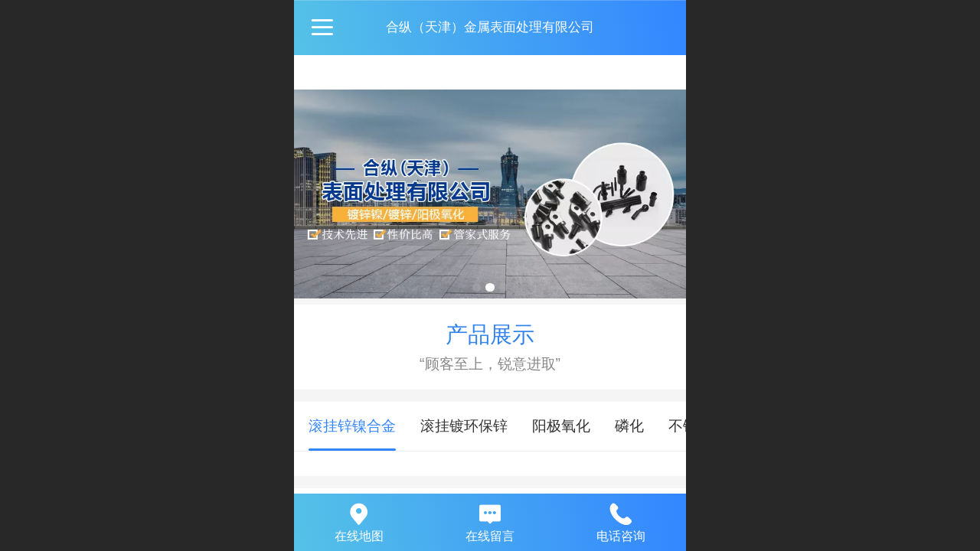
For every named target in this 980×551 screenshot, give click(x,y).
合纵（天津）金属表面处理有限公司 (490, 27)
